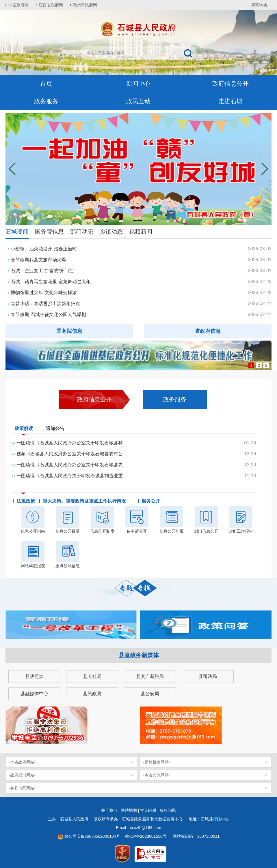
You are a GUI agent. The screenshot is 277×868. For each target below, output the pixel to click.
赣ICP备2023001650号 (146, 836)
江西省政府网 (51, 5)
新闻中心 (138, 83)
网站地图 (129, 810)
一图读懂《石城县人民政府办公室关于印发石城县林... (71, 443)
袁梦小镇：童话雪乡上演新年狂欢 (45, 304)
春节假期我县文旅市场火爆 (38, 260)
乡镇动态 (111, 232)
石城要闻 (17, 232)
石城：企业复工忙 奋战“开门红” (43, 271)
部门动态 (82, 232)
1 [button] (251, 365)
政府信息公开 (230, 83)
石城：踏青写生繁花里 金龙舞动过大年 (51, 282)
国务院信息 (49, 232)
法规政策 (26, 501)
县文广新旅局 (150, 676)
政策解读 (24, 430)
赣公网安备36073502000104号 (92, 836)
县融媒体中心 (34, 694)
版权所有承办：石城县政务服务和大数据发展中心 (140, 819)
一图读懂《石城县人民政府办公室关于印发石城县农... (71, 465)
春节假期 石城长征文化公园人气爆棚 (48, 314)
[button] (265, 169)
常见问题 (148, 810)
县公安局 (150, 694)
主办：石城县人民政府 (70, 819)
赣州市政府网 (85, 5)
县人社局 (92, 676)
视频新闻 (141, 232)
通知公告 (55, 428)
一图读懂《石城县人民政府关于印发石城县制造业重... (71, 476)
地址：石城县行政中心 (209, 819)
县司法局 (208, 676)
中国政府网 (18, 5)
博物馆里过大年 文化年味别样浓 (44, 293)
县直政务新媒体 (139, 655)
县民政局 (92, 694)
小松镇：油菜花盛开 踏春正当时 (44, 249)
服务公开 (151, 501)
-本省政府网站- (22, 762)
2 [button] (259, 365)
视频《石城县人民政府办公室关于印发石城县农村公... (71, 454)
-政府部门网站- (22, 775)
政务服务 (46, 101)
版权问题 (168, 810)
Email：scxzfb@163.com (138, 828)
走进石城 (230, 101)
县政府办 (34, 676)
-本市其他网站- (157, 775)
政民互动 (138, 101)
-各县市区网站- (22, 788)
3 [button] (266, 365)
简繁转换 (259, 5)
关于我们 (109, 810)
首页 (46, 83)
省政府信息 (208, 331)
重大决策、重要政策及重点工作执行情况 (84, 501)
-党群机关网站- (157, 762)
